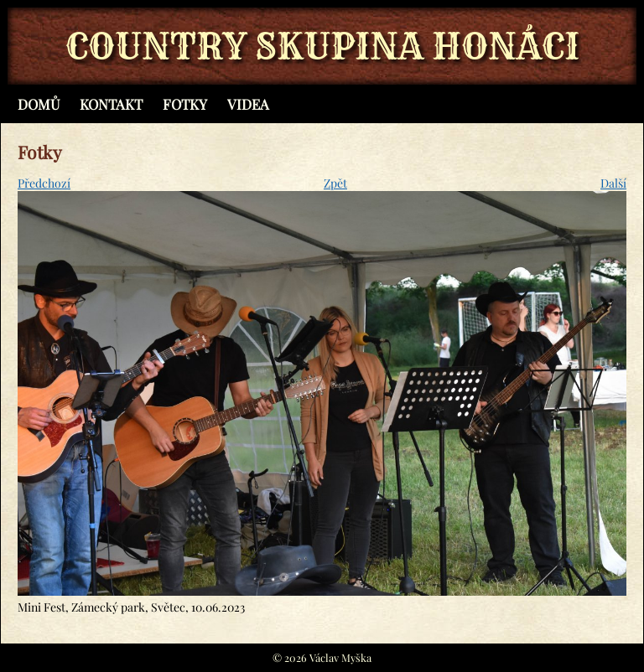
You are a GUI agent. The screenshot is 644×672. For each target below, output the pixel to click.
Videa (248, 104)
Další (613, 183)
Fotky (185, 104)
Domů (39, 104)
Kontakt (111, 104)
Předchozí (44, 183)
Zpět (335, 183)
